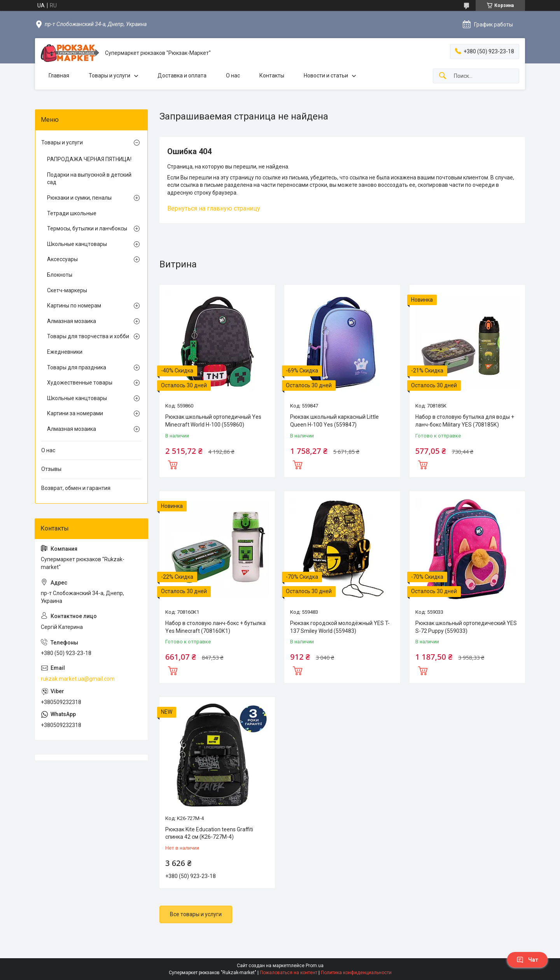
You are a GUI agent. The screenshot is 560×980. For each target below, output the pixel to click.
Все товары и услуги (196, 914)
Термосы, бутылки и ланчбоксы (87, 228)
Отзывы (51, 469)
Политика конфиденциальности (356, 973)
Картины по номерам (74, 306)
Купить (173, 464)
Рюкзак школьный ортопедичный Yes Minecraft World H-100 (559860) (213, 421)
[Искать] (443, 76)
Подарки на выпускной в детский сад (89, 179)
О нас (233, 76)
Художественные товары (80, 383)
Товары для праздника (77, 367)
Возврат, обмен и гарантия (76, 488)
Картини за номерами (75, 413)
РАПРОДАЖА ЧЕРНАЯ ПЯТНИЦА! (89, 159)
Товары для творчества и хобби (88, 336)
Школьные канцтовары (77, 244)
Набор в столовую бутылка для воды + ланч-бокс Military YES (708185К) (465, 421)
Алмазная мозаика (72, 321)
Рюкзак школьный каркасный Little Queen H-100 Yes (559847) (334, 421)
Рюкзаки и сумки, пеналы (79, 198)
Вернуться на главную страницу (214, 208)
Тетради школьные (72, 213)
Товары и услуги (109, 76)
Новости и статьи (326, 76)
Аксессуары (62, 259)
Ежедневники (65, 352)
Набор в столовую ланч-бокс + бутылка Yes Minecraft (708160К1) (215, 627)
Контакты (272, 76)
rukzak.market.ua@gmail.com (78, 679)
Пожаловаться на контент (289, 973)
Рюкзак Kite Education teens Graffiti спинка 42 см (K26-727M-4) (209, 833)
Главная (59, 76)
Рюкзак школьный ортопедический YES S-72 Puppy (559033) (466, 627)
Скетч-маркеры (67, 290)
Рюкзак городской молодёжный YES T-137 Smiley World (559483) (340, 627)
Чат (527, 960)
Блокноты (60, 275)
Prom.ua (315, 966)
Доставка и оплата (182, 76)
